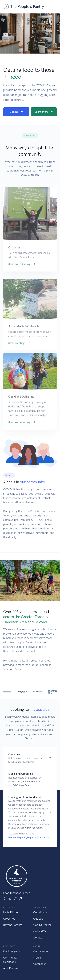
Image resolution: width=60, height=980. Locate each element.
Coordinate (40, 912)
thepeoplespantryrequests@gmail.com (29, 838)
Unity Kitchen (11, 912)
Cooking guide (12, 951)
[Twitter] (15, 898)
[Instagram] (10, 898)
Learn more (44, 112)
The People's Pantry (24, 7)
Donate (16, 112)
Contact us (40, 964)
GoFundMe (40, 931)
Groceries (9, 919)
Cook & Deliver (42, 925)
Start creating (19, 350)
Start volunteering (22, 427)
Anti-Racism (10, 968)
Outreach (39, 919)
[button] (30, 758)
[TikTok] (20, 898)
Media (37, 958)
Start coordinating (22, 270)
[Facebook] (5, 898)
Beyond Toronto (13, 925)
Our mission (40, 951)
